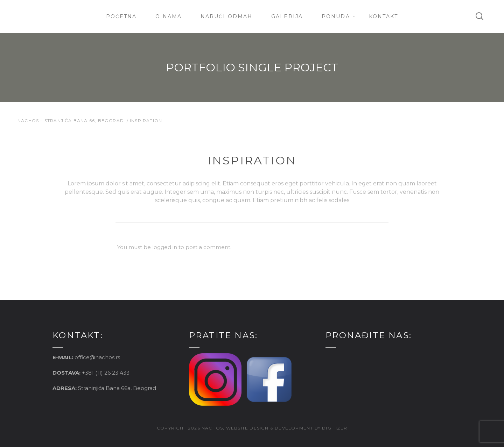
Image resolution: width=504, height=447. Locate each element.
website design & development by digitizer (287, 428)
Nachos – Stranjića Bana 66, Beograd (71, 120)
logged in (165, 247)
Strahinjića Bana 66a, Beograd (117, 388)
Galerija (287, 16)
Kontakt (384, 16)
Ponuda (336, 16)
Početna (121, 16)
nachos (212, 428)
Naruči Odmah (226, 16)
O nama (169, 16)
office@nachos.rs (97, 357)
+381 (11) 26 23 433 (106, 373)
